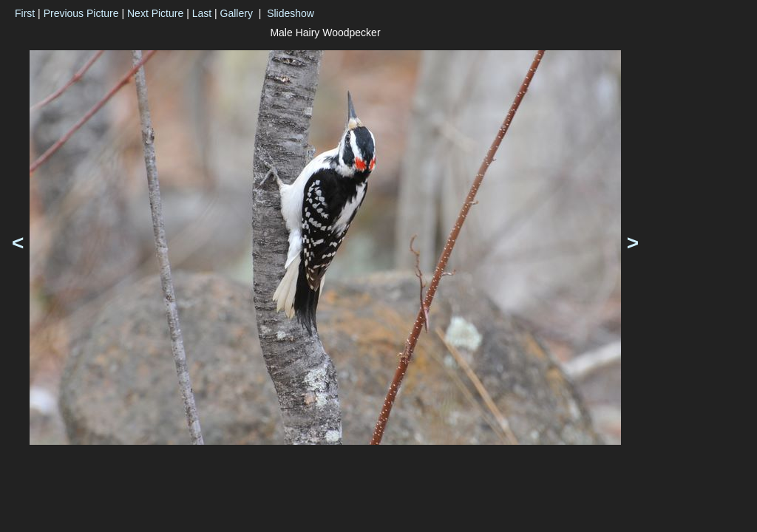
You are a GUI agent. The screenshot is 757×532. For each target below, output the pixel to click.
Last (202, 13)
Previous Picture (81, 13)
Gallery (237, 13)
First (25, 13)
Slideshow (291, 13)
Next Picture (155, 13)
